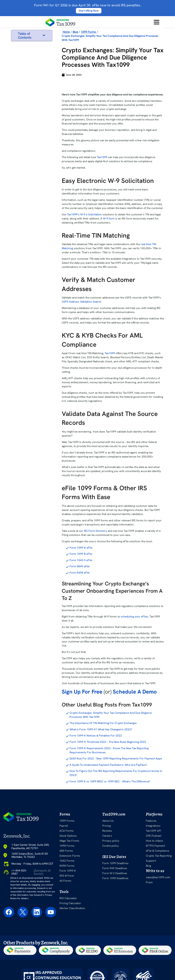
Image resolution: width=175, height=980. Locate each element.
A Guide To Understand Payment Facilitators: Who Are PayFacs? (108, 765)
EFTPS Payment (155, 846)
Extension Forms (70, 856)
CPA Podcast (154, 836)
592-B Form (67, 876)
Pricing (107, 826)
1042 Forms (67, 861)
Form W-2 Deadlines (115, 873)
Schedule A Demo (135, 692)
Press (149, 882)
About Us (108, 821)
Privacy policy (111, 841)
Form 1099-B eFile (81, 554)
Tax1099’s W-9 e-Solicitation (84, 214)
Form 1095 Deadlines (115, 878)
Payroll (64, 826)
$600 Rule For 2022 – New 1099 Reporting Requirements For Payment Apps (116, 759)
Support (151, 861)
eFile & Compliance (157, 851)
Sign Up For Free (82, 692)
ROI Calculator (68, 898)
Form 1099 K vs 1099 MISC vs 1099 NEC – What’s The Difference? (110, 781)
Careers (107, 836)
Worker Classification (72, 908)
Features (151, 821)
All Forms (65, 881)
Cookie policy (111, 846)
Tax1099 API (153, 831)
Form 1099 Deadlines (115, 863)
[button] (44, 35)
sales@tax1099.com (158, 877)
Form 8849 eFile (80, 566)
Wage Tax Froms (69, 841)
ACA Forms (67, 831)
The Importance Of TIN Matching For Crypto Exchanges (103, 723)
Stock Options (68, 836)
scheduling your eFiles (134, 617)
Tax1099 (102, 157)
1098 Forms (67, 846)
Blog (148, 866)
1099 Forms (67, 821)
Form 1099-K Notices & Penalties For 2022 (96, 736)
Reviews (107, 831)
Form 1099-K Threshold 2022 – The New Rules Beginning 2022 (108, 742)
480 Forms (66, 851)
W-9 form (108, 219)
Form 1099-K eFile (81, 548)
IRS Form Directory (95, 531)
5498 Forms (67, 866)
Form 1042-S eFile (81, 560)
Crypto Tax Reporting (159, 856)
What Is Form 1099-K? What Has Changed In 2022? (101, 729)
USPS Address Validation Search (81, 302)
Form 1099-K (68, 871)
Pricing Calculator (70, 903)
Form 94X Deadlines (115, 868)
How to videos (154, 841)
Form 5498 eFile (80, 573)
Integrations (153, 826)
